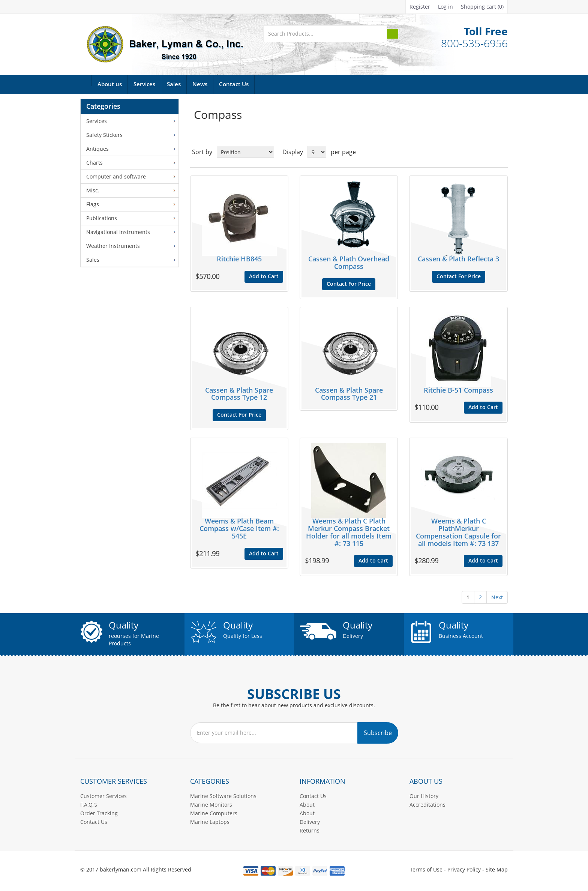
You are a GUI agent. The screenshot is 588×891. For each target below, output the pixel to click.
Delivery (310, 822)
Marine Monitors (211, 805)
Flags (93, 204)
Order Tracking (99, 813)
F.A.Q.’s (89, 805)
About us (110, 84)
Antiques (97, 149)
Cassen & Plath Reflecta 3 (458, 259)
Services (144, 84)
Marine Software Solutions (223, 796)
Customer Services (103, 796)
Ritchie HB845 (239, 259)
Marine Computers (214, 813)
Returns (310, 830)
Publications (102, 218)
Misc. (93, 190)
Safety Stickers (104, 135)
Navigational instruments (118, 232)
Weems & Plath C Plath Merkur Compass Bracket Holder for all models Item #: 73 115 (349, 532)
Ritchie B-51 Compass (458, 390)
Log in (445, 7)
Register (420, 7)
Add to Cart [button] (264, 277)
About (307, 805)
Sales (174, 84)
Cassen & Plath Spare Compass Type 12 (239, 394)
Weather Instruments (113, 246)
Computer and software (116, 176)
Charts (94, 163)
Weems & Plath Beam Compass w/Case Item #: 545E (239, 529)
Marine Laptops (210, 822)
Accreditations (427, 805)
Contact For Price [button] (349, 284)
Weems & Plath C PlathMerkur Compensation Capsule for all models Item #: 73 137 (458, 532)
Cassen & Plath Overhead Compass (349, 263)
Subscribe (378, 733)
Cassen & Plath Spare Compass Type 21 (349, 394)
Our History (424, 796)
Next (497, 597)
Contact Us (234, 84)
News (200, 84)
